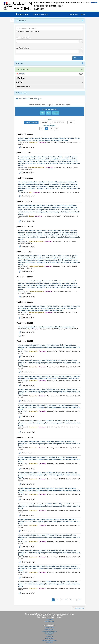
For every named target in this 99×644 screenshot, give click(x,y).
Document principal (28, 147)
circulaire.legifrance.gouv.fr (50, 631)
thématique (45, 122)
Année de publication (23, 87)
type (71, 122)
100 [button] (57, 129)
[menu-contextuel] (17, 31)
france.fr (49, 635)
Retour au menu (79, 608)
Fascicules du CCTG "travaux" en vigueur (29, 99)
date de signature (59, 122)
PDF (42, 113)
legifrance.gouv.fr (49, 629)
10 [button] (41, 129)
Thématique (20, 78)
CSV (49, 113)
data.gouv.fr (49, 637)
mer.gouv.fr (49, 642)
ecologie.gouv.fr (49, 638)
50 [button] (51, 129)
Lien (23, 336)
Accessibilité (49, 620)
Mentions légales (49, 621)
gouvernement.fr (49, 633)
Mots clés (19, 82)
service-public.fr (49, 628)
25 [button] (46, 129)
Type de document (22, 70)
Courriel (56, 113)
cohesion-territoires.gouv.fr (49, 640)
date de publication (31, 122)
